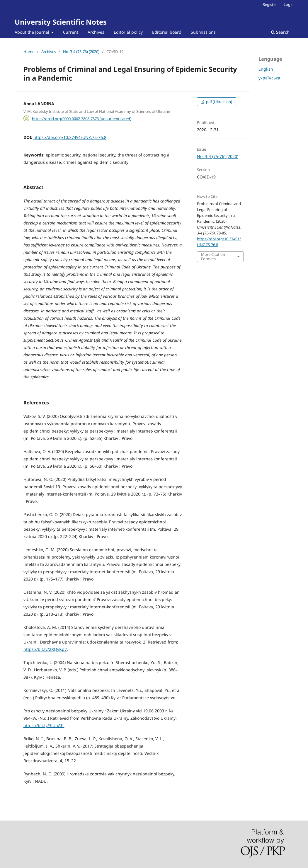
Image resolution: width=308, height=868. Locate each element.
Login (289, 4)
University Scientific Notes (61, 22)
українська (269, 78)
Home (29, 52)
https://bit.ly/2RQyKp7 (45, 649)
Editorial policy (128, 32)
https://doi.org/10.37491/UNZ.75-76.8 (70, 137)
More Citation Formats (213, 256)
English (266, 69)
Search (280, 32)
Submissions (203, 32)
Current (71, 32)
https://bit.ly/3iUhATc (44, 725)
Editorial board (167, 32)
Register (270, 4)
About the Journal (33, 32)
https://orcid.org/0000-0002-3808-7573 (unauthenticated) (82, 118)
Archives (96, 32)
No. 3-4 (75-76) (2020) (81, 52)
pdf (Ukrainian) (219, 102)
